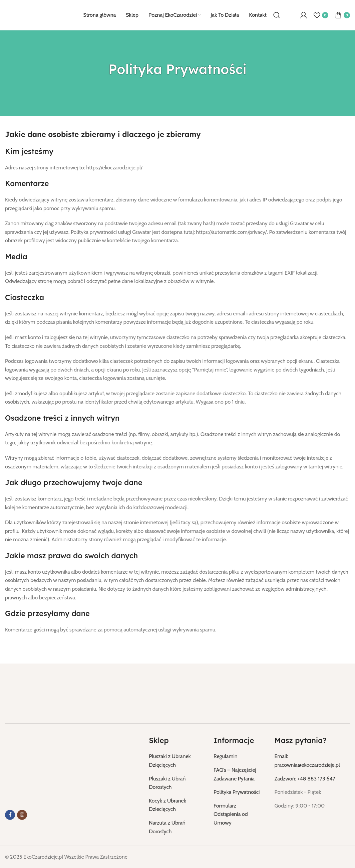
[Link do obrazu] (38, 694)
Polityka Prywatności (237, 792)
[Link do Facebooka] (10, 815)
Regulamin (226, 756)
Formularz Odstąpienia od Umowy (231, 814)
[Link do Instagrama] (22, 815)
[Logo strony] (37, 15)
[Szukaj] (277, 15)
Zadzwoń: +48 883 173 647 (305, 779)
